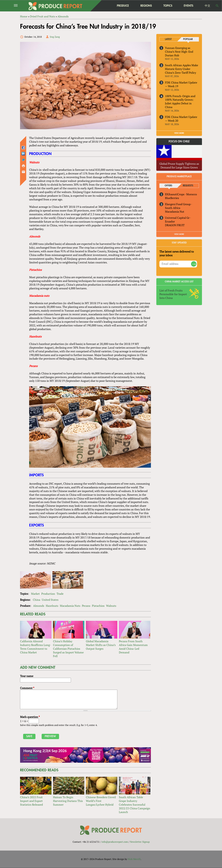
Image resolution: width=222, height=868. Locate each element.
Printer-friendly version (23, 166)
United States (50, 600)
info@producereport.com (115, 842)
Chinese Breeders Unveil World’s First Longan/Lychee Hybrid (101, 801)
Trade (60, 594)
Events (188, 6)
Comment (27, 688)
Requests (188, 186)
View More (179, 234)
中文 (208, 6)
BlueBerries (172, 198)
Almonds (39, 606)
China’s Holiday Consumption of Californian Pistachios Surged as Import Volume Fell (68, 649)
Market (35, 594)
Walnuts (111, 606)
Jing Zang (55, 37)
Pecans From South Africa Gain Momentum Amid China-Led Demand (133, 647)
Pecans (86, 606)
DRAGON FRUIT (175, 225)
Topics (168, 6)
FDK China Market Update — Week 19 (181, 84)
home (103, 6)
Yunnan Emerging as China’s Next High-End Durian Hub (179, 52)
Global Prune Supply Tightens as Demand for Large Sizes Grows (179, 166)
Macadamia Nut (175, 212)
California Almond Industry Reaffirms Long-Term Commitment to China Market (36, 647)
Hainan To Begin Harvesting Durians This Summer (68, 801)
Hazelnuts (52, 606)
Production (48, 594)
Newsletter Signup (140, 842)
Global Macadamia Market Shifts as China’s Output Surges (101, 645)
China (37, 600)
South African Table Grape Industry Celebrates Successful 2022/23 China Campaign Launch (135, 805)
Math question (30, 717)
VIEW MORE (179, 133)
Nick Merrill (134, 859)
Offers (168, 186)
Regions (146, 6)
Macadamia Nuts (70, 606)
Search (217, 6)
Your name (27, 676)
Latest (168, 39)
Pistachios (98, 606)
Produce (123, 6)
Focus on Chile (179, 142)
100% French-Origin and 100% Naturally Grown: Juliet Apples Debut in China (180, 102)
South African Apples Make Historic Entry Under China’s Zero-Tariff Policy (182, 69)
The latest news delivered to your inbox (177, 253)
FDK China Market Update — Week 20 (181, 119)
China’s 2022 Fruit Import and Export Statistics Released (31, 801)
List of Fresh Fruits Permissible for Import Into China (173, 294)
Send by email (23, 172)
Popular (188, 39)
